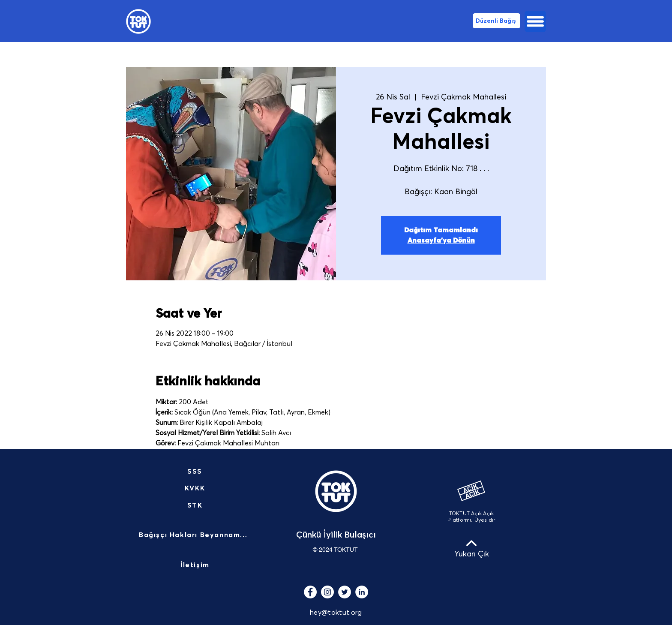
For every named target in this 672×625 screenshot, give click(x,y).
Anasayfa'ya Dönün (441, 240)
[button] (535, 21)
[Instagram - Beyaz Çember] (327, 592)
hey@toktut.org (336, 613)
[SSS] (196, 472)
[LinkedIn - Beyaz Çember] (362, 592)
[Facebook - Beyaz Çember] (310, 592)
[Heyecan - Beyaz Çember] (345, 592)
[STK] (196, 505)
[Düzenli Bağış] (496, 21)
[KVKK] (196, 488)
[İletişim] (196, 565)
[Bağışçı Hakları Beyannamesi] (196, 535)
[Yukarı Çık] (471, 548)
